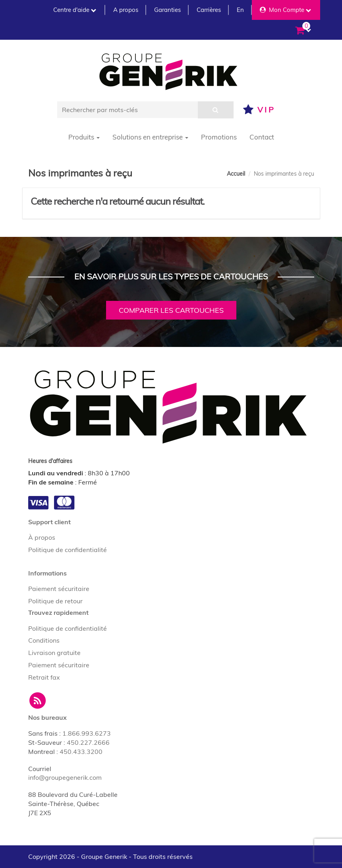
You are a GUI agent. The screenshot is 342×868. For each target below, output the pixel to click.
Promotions (219, 137)
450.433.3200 (81, 752)
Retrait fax (44, 677)
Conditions (44, 640)
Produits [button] (84, 137)
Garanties (167, 10)
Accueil (236, 174)
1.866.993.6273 (87, 733)
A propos (126, 10)
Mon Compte (285, 10)
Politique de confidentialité (68, 550)
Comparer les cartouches (171, 310)
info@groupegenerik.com (65, 777)
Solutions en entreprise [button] (150, 137)
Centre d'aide (75, 10)
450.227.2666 (88, 742)
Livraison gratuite (54, 653)
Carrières (209, 10)
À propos (42, 537)
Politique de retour (55, 601)
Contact (262, 137)
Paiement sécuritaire (59, 589)
